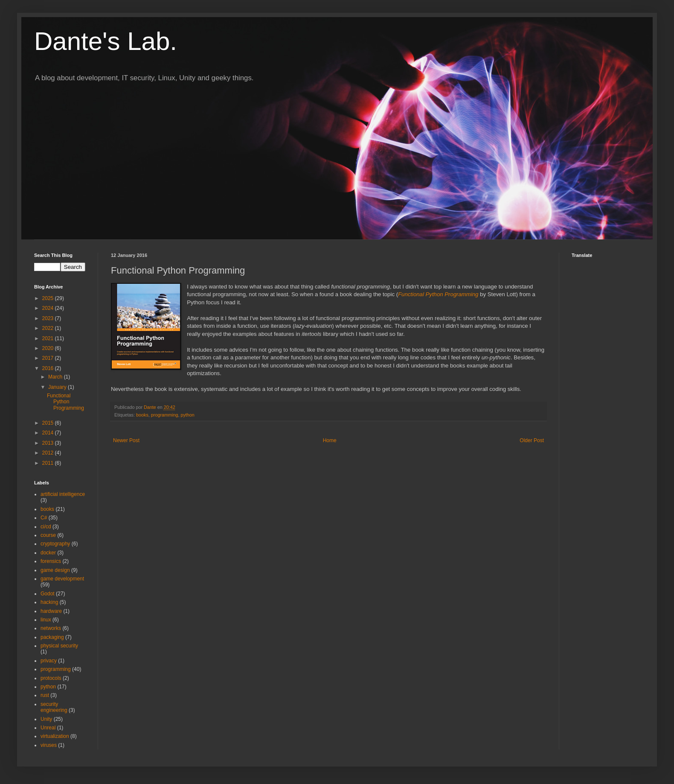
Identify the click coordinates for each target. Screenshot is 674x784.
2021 (49, 338)
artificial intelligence (63, 494)
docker (48, 553)
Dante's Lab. (106, 41)
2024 (49, 308)
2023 (49, 318)
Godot (48, 594)
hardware (51, 611)
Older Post (532, 440)
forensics (51, 561)
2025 (49, 298)
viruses (49, 745)
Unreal (48, 728)
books (142, 415)
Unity (46, 719)
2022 (49, 328)
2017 (49, 358)
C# (44, 518)
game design (55, 570)
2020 (49, 348)
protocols (51, 678)
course (48, 535)
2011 (49, 463)
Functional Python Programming (438, 294)
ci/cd (46, 527)
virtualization (55, 736)
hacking (49, 602)
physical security (59, 646)
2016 (49, 368)
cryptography (55, 544)
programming (165, 415)
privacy (49, 661)
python (187, 415)
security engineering (54, 707)
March (56, 377)
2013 (49, 443)
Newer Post (126, 440)
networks (51, 628)
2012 (49, 453)
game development (62, 579)
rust (45, 695)
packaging (52, 637)
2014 (49, 433)
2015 (49, 423)
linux (46, 620)
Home (330, 440)
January (58, 387)
